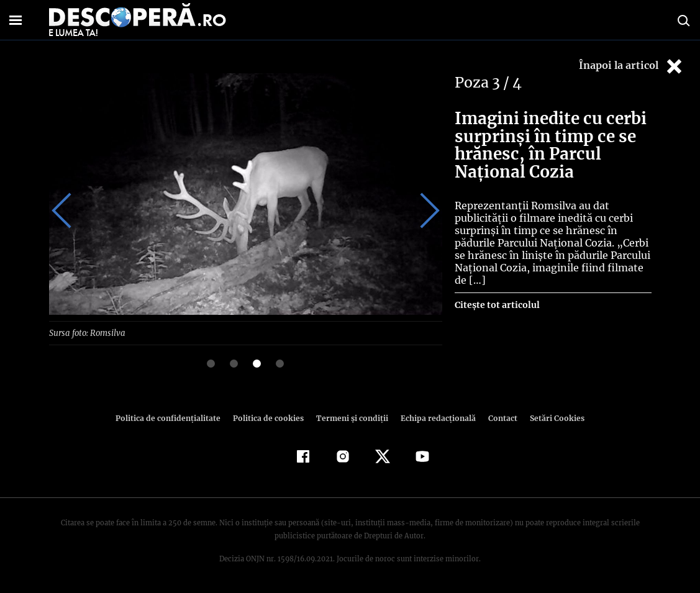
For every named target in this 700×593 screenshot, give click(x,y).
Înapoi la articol (632, 66)
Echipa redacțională (435, 418)
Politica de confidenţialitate (174, 418)
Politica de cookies (270, 418)
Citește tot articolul (497, 305)
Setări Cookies (551, 418)
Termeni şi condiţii (351, 418)
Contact (498, 418)
